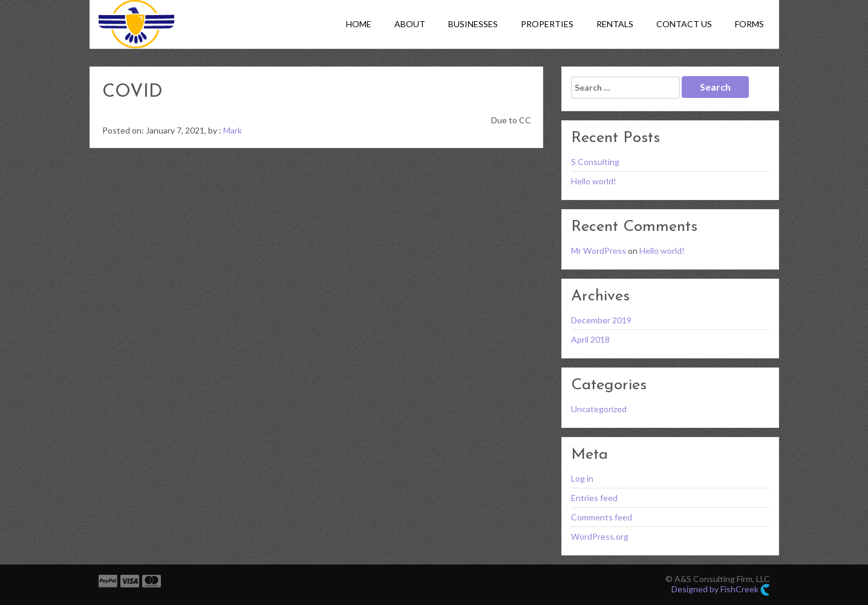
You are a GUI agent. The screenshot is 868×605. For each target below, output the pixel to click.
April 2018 (590, 339)
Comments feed (602, 517)
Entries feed (594, 498)
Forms (749, 24)
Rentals (615, 24)
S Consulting (595, 162)
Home (359, 24)
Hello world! (594, 181)
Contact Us (684, 24)
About (410, 24)
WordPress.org (600, 536)
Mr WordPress (599, 251)
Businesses (473, 24)
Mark (233, 130)
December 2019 (601, 320)
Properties (547, 24)
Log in (582, 478)
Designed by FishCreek (721, 590)
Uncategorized (599, 409)
